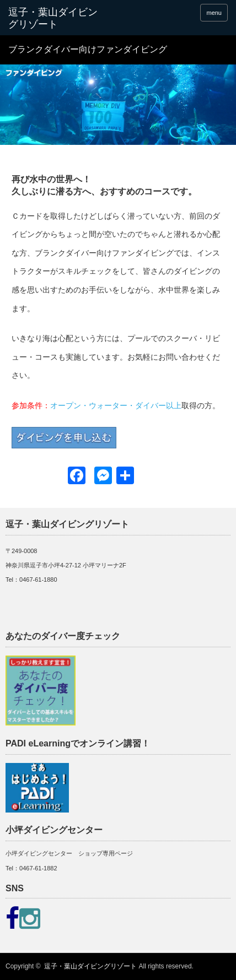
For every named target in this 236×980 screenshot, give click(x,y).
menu (214, 13)
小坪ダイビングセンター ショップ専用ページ (69, 853)
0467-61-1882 (38, 868)
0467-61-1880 (38, 580)
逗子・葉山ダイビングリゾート (90, 966)
